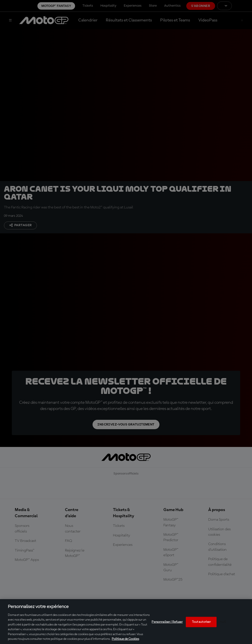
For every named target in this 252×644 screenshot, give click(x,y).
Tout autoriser (201, 622)
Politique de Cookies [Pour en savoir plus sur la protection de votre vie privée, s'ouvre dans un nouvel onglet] (125, 639)
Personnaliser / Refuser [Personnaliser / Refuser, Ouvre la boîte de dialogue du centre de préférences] (167, 622)
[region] (126, 622)
